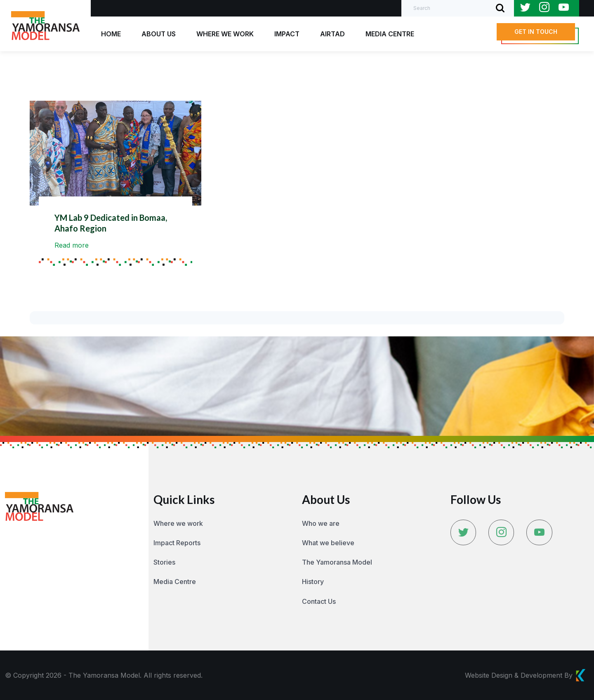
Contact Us (319, 601)
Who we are (321, 523)
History (313, 582)
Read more (72, 245)
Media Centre (175, 582)
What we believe (328, 543)
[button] (536, 32)
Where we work (178, 523)
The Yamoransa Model (337, 562)
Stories (164, 562)
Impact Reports (177, 543)
